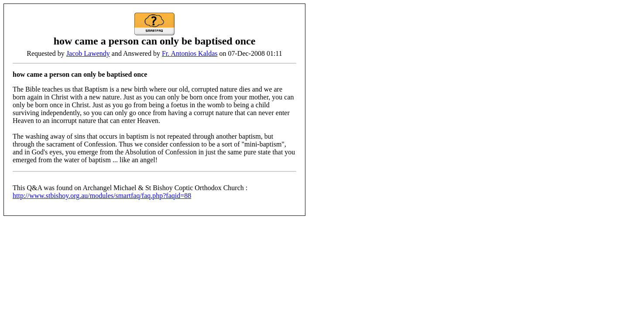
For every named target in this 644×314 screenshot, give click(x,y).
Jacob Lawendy (88, 53)
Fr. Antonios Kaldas (190, 53)
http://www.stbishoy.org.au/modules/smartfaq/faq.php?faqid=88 (102, 196)
